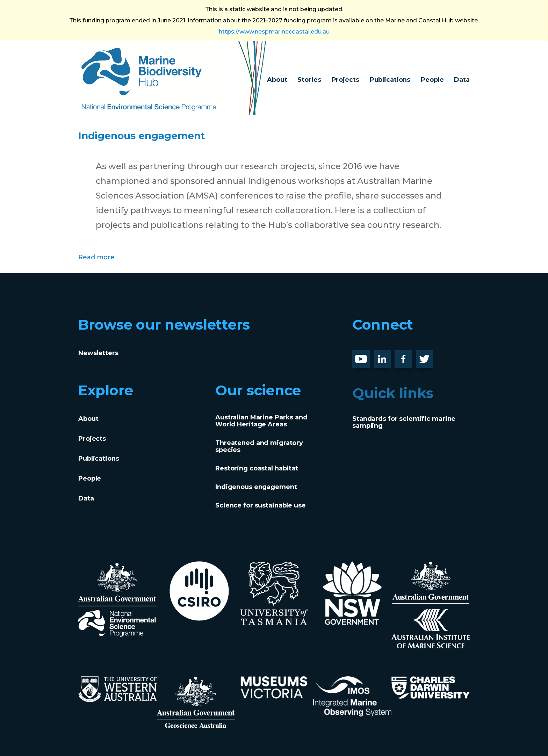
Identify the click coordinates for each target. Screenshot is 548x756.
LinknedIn (390, 356)
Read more (96, 256)
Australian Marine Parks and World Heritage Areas (261, 421)
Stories (309, 80)
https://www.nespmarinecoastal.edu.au (274, 32)
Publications (390, 80)
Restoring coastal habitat (257, 468)
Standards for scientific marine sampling (404, 422)
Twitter (427, 356)
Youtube (366, 356)
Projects (345, 80)
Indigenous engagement (169, 134)
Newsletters (98, 353)
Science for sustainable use (261, 505)
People (432, 80)
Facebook (411, 356)
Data (462, 80)
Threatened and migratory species (259, 446)
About (277, 80)
